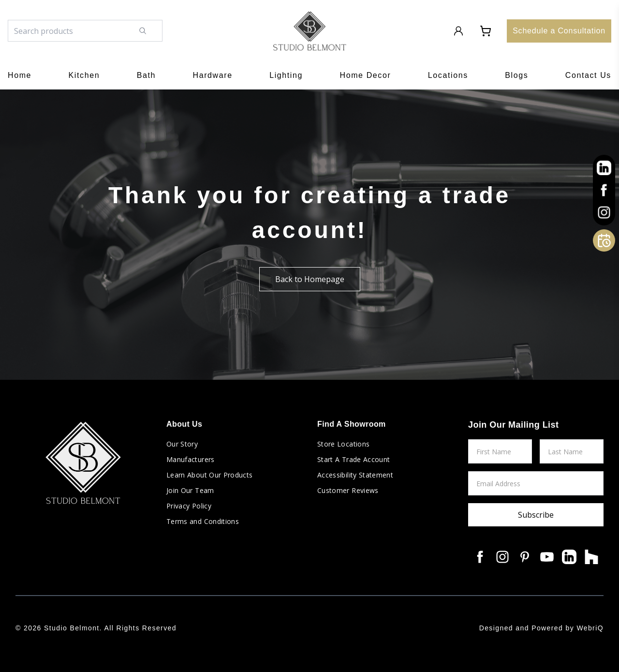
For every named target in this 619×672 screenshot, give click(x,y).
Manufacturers (191, 459)
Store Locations (343, 444)
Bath (146, 75)
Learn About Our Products (209, 475)
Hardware (213, 75)
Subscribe (536, 515)
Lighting (286, 75)
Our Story (182, 444)
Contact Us (588, 75)
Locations (448, 75)
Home (20, 75)
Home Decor (366, 75)
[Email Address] (536, 483)
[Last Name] (572, 451)
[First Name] (500, 451)
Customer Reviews (348, 490)
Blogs (516, 75)
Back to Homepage (310, 279)
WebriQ (590, 628)
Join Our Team (190, 490)
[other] (604, 168)
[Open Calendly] (604, 240)
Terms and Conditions (203, 521)
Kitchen (84, 75)
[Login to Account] (458, 31)
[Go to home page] (310, 31)
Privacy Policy (189, 506)
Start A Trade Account (354, 459)
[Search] (150, 31)
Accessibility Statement (355, 475)
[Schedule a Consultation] (559, 31)
